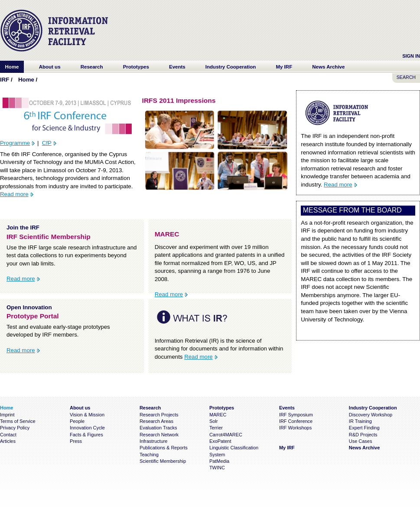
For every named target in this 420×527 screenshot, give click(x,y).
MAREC (218, 415)
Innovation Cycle (87, 428)
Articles (8, 441)
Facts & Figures (86, 435)
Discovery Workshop (371, 415)
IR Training (360, 421)
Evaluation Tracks (158, 428)
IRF (5, 80)
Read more (14, 194)
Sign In (411, 56)
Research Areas (156, 421)
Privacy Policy (15, 428)
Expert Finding (364, 428)
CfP (47, 143)
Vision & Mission (87, 415)
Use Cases (361, 441)
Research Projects (159, 415)
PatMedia (219, 461)
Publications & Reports (164, 448)
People (77, 421)
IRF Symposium (296, 415)
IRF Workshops (295, 428)
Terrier (216, 428)
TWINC (217, 468)
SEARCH (406, 77)
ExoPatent (220, 441)
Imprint (7, 415)
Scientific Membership (163, 461)
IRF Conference (296, 421)
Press (76, 441)
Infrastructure (154, 441)
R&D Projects (363, 435)
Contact (8, 435)
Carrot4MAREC (226, 435)
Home (26, 80)
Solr (213, 421)
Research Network (159, 435)
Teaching (149, 455)
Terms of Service (18, 421)
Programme (15, 143)
